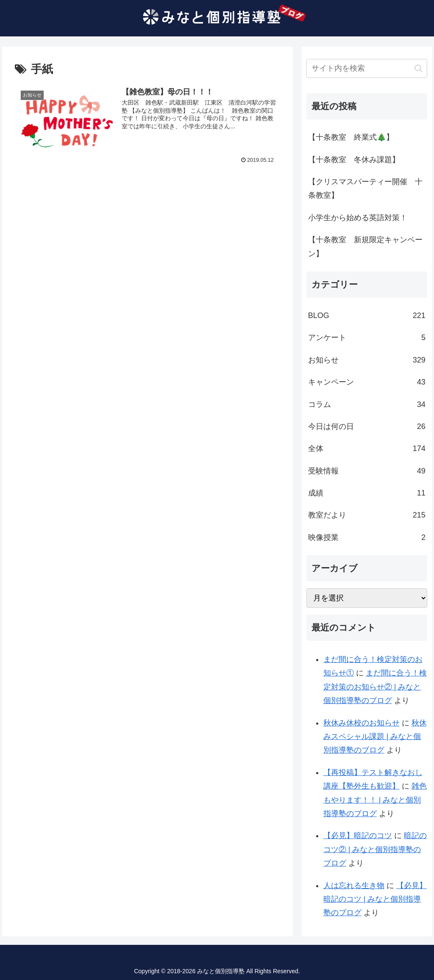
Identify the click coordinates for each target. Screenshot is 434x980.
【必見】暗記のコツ (358, 836)
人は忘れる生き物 (354, 886)
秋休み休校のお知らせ (362, 723)
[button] (419, 68)
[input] (367, 68)
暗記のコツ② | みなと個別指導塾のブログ (375, 849)
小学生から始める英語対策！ (358, 218)
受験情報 (367, 471)
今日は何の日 (367, 426)
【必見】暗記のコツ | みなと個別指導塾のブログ (375, 899)
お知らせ (367, 360)
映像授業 (367, 537)
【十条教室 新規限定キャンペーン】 (365, 246)
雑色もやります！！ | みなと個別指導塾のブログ (375, 800)
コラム (367, 404)
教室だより (367, 515)
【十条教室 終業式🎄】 (351, 137)
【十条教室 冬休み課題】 (354, 160)
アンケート (367, 338)
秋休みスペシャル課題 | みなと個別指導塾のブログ (375, 737)
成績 (367, 493)
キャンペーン (367, 382)
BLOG (367, 316)
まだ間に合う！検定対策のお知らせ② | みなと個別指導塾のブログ (375, 687)
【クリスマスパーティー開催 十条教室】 (365, 188)
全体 (367, 448)
